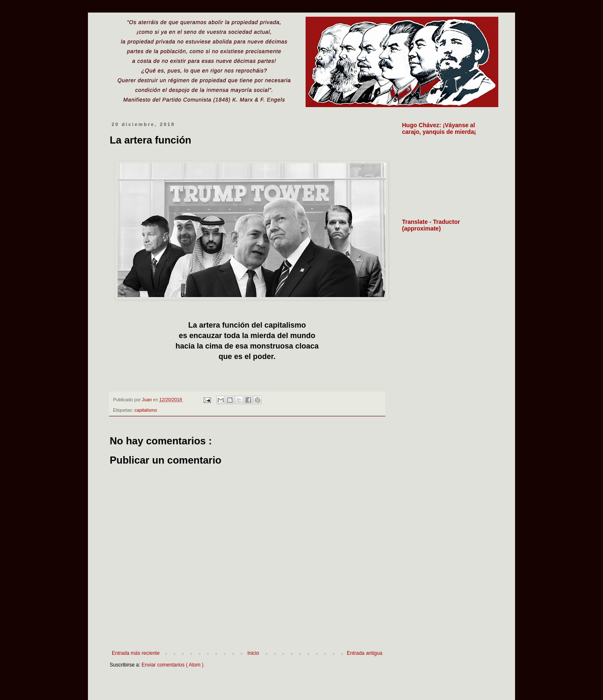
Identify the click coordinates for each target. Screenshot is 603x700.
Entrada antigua (365, 653)
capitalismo (146, 410)
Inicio (253, 653)
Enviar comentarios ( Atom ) (173, 665)
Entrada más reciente (136, 653)
